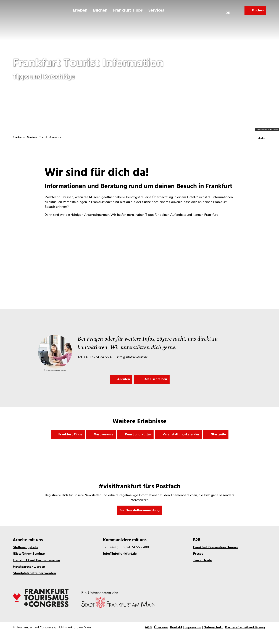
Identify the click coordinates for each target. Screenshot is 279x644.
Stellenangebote (26, 547)
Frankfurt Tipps (128, 9)
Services (156, 9)
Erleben (80, 9)
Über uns (161, 627)
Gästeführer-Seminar (29, 554)
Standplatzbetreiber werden (34, 573)
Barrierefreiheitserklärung (245, 627)
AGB (148, 627)
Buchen (100, 9)
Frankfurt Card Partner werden (36, 560)
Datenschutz (213, 627)
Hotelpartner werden (29, 567)
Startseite (19, 137)
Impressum (193, 627)
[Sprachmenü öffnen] (228, 9)
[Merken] (262, 137)
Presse (198, 554)
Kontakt (176, 627)
